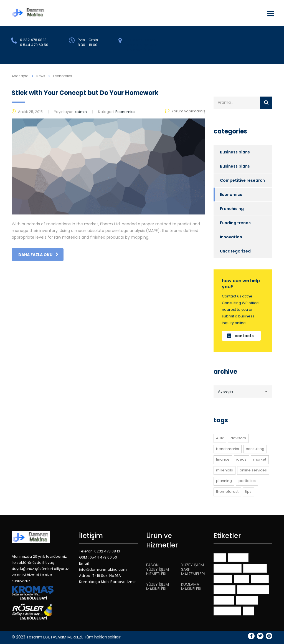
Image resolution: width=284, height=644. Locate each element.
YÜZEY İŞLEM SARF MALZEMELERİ (193, 569)
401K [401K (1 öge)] (220, 438)
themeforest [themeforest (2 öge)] (227, 492)
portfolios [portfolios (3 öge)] (247, 481)
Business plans (235, 152)
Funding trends (235, 223)
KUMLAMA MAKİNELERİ (191, 587)
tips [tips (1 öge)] (248, 492)
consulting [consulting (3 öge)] (255, 449)
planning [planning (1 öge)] (224, 481)
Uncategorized (235, 251)
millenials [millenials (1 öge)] (225, 470)
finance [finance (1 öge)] (223, 459)
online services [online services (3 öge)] (253, 470)
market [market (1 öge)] (260, 459)
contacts (240, 336)
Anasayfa (20, 76)
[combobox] (243, 392)
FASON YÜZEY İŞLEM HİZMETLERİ (158, 569)
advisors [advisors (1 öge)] (238, 438)
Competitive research (242, 180)
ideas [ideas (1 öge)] (241, 459)
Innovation (231, 237)
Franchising (232, 209)
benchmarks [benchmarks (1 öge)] (228, 449)
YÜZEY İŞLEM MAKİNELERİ (158, 587)
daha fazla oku (38, 255)
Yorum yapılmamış (185, 111)
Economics (231, 195)
